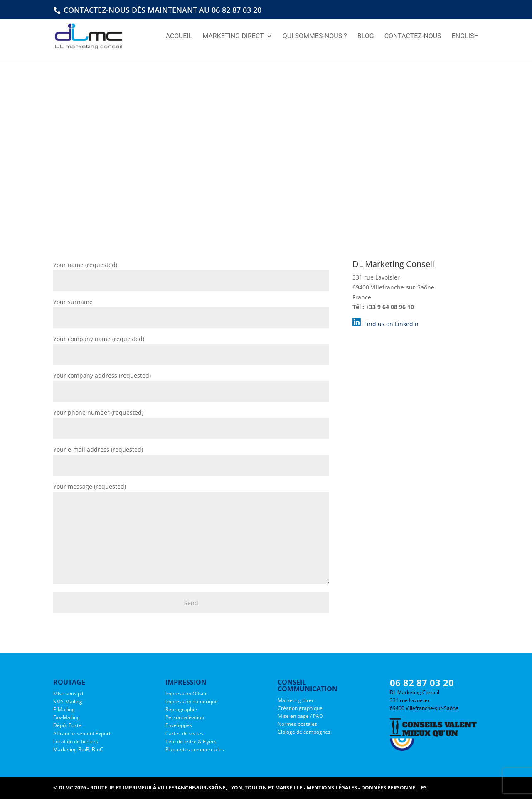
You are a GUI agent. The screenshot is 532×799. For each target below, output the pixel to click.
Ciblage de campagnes (304, 732)
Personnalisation (185, 717)
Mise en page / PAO (300, 716)
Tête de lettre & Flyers (191, 741)
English (465, 37)
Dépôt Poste (67, 725)
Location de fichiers (76, 741)
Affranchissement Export (82, 733)
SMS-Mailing (68, 701)
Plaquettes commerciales (195, 749)
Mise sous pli (68, 694)
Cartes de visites (185, 733)
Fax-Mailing (66, 717)
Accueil (179, 37)
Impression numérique (192, 701)
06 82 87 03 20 (422, 683)
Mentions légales (332, 788)
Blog (366, 37)
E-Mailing (64, 709)
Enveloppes (179, 725)
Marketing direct (297, 700)
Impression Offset (186, 694)
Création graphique (300, 708)
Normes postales (297, 724)
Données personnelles (394, 788)
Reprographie (181, 709)
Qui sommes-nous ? (315, 37)
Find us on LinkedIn (390, 324)
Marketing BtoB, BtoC (78, 749)
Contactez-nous (413, 37)
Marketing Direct (233, 37)
